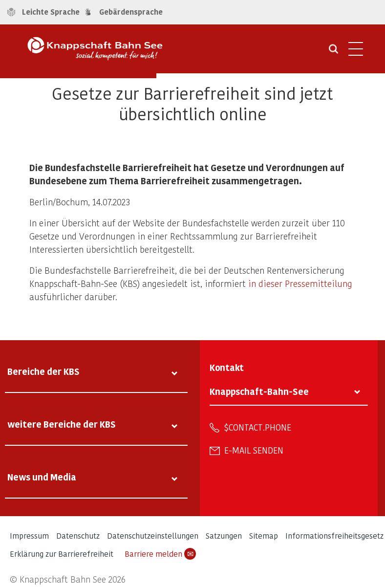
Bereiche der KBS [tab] (43, 371)
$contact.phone (258, 427)
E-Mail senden (254, 450)
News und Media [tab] (42, 477)
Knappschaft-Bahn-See (259, 391)
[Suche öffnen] (333, 52)
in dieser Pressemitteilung (300, 283)
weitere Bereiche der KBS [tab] (62, 424)
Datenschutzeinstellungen (153, 535)
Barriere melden (160, 554)
